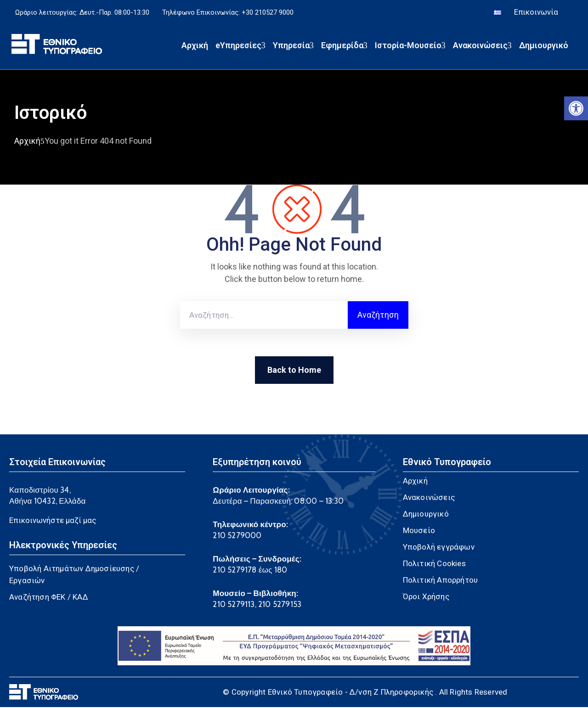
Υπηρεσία (293, 46)
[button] (576, 108)
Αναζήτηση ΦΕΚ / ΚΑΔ (49, 598)
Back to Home (294, 371)
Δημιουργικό (544, 46)
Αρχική (195, 46)
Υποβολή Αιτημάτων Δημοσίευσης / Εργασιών (74, 575)
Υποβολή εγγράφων (439, 548)
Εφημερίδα (344, 46)
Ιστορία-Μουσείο (410, 46)
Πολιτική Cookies (434, 564)
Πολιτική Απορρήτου (441, 581)
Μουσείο (419, 531)
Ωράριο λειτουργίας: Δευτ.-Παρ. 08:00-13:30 (82, 13)
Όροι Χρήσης (426, 597)
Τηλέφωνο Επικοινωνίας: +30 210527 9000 (228, 13)
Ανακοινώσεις (482, 46)
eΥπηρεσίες (240, 46)
